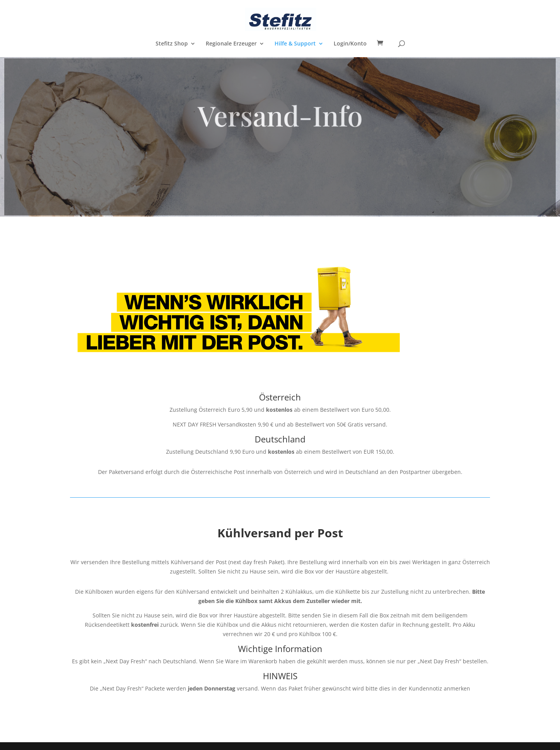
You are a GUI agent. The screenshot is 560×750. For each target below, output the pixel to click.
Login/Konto (350, 44)
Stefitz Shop (172, 44)
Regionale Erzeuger (231, 44)
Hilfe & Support (295, 44)
